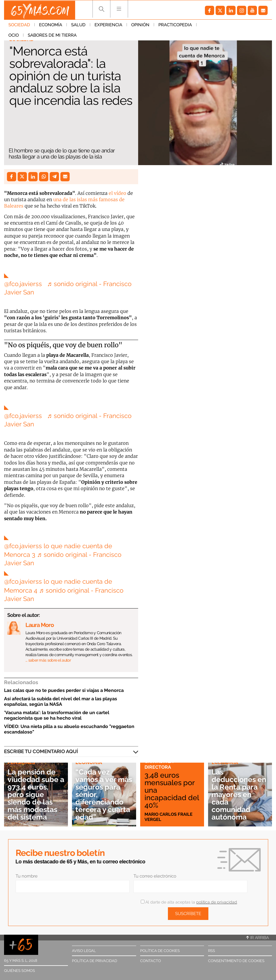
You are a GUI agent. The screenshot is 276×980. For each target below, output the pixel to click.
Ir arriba (258, 938)
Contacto (151, 961)
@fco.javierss (23, 284)
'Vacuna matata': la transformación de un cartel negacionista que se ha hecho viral (57, 715)
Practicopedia (175, 26)
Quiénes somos (20, 971)
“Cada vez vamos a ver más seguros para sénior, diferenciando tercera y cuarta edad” (104, 794)
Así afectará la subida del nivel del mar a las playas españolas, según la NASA (61, 701)
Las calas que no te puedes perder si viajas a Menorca (64, 690)
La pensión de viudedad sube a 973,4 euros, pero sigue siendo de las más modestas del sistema (34, 794)
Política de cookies (160, 951)
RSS (212, 951)
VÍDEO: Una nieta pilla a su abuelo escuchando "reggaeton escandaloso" (69, 729)
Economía (51, 26)
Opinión (140, 26)
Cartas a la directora (159, 764)
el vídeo (117, 193)
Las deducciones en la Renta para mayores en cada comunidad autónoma (236, 794)
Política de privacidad (95, 961)
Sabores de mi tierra (33, 36)
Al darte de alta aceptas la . (189, 902)
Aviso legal (84, 951)
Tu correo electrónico (155, 876)
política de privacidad (217, 902)
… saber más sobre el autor (48, 660)
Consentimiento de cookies (236, 961)
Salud (78, 26)
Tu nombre (27, 876)
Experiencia (108, 26)
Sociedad (19, 26)
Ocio (206, 26)
